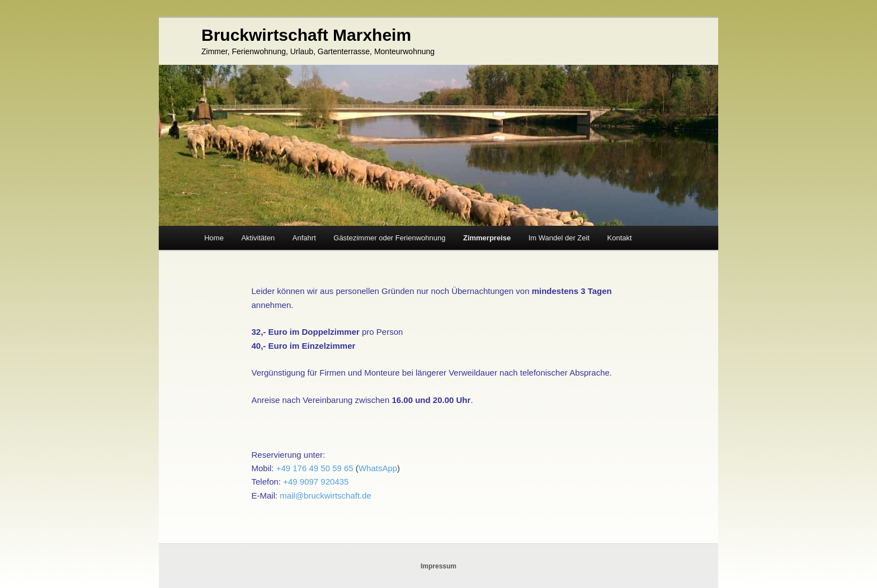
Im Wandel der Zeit (559, 238)
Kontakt (620, 238)
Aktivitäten (258, 238)
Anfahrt (304, 238)
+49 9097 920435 (316, 482)
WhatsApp (378, 468)
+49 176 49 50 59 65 (315, 468)
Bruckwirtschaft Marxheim (306, 35)
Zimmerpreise (487, 238)
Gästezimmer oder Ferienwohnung (389, 238)
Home (214, 238)
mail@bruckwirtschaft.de (326, 495)
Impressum (438, 566)
